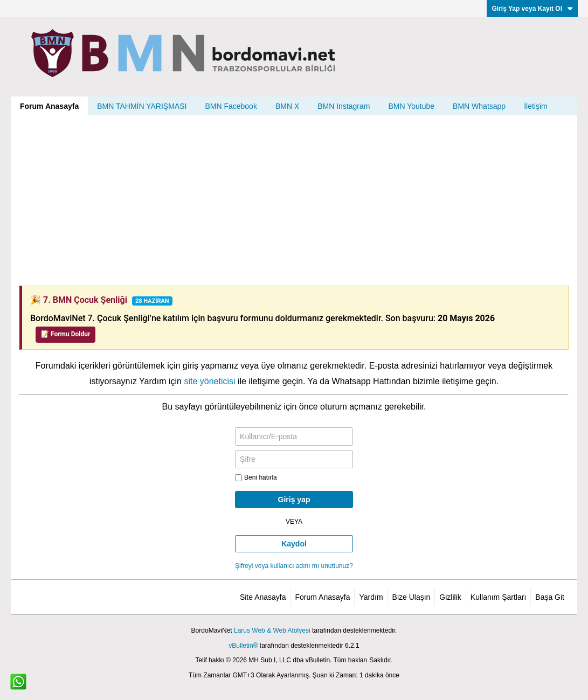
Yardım (371, 597)
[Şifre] (294, 459)
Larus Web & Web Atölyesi (272, 630)
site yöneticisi (209, 381)
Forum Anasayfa (49, 106)
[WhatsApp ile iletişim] (18, 682)
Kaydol (294, 544)
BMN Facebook (231, 106)
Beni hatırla (256, 477)
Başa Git (550, 597)
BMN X (287, 106)
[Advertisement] (294, 200)
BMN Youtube (411, 106)
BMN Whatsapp (479, 106)
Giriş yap (294, 500)
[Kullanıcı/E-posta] (294, 436)
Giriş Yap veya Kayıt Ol (532, 9)
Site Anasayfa (263, 597)
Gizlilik (450, 597)
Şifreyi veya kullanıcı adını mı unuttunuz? (294, 566)
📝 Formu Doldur (65, 334)
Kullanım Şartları (498, 597)
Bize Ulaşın (411, 597)
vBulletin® (243, 646)
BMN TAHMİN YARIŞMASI (142, 106)
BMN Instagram (344, 106)
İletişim (536, 106)
